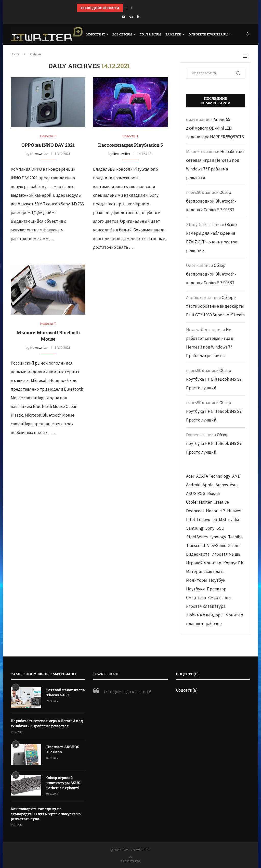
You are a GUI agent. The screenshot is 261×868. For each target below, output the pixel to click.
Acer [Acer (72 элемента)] (190, 476)
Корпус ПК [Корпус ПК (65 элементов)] (233, 563)
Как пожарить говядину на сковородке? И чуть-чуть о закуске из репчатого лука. (46, 814)
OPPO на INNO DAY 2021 (48, 145)
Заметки (173, 34)
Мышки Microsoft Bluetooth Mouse (48, 336)
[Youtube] (123, 17)
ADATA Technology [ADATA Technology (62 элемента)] (213, 476)
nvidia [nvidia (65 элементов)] (234, 519)
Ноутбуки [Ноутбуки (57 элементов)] (195, 589)
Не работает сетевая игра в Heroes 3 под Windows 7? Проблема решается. (47, 723)
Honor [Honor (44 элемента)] (212, 511)
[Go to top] (130, 861)
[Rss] (138, 17)
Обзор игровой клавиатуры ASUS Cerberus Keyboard (63, 783)
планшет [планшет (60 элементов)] (195, 624)
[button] (127, 8)
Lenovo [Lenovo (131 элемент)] (204, 519)
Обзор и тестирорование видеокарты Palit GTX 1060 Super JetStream (215, 306)
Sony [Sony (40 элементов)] (210, 528)
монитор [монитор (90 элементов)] (234, 615)
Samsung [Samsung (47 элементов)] (195, 528)
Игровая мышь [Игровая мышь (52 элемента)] (226, 554)
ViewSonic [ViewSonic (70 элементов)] (217, 545)
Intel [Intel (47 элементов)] (191, 519)
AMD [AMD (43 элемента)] (236, 476)
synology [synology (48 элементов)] (218, 537)
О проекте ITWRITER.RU (208, 34)
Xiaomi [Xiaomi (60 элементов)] (234, 545)
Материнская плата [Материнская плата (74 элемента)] (205, 572)
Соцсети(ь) (187, 690)
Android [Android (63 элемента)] (193, 485)
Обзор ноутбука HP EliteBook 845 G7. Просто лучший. (214, 379)
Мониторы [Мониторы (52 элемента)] (197, 580)
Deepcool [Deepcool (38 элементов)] (195, 511)
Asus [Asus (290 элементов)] (234, 485)
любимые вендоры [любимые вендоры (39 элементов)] (205, 615)
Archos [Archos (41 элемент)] (222, 485)
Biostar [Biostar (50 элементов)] (214, 493)
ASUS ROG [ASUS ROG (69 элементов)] (196, 493)
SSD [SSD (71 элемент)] (220, 528)
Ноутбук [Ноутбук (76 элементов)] (217, 580)
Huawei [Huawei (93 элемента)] (234, 511)
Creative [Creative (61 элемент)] (221, 502)
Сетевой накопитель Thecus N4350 (66, 692)
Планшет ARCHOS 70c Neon (63, 749)
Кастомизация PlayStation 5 (130, 145)
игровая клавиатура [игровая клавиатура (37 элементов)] (206, 606)
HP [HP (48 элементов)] (222, 511)
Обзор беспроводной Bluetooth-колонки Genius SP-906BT (211, 201)
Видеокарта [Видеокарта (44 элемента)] (198, 554)
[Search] (248, 34)
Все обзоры (122, 34)
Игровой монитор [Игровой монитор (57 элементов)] (204, 563)
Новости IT (96, 34)
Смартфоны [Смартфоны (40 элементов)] (220, 598)
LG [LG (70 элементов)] (215, 519)
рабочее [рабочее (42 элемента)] (214, 624)
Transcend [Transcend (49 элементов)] (196, 545)
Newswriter (39, 154)
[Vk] (131, 17)
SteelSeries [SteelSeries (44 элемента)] (197, 537)
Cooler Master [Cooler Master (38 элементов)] (199, 502)
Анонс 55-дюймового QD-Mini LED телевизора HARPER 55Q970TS (215, 128)
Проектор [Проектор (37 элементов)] (217, 589)
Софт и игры (151, 34)
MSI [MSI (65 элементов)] (223, 519)
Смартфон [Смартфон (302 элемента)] (196, 598)
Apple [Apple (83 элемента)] (208, 485)
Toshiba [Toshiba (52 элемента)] (235, 537)
